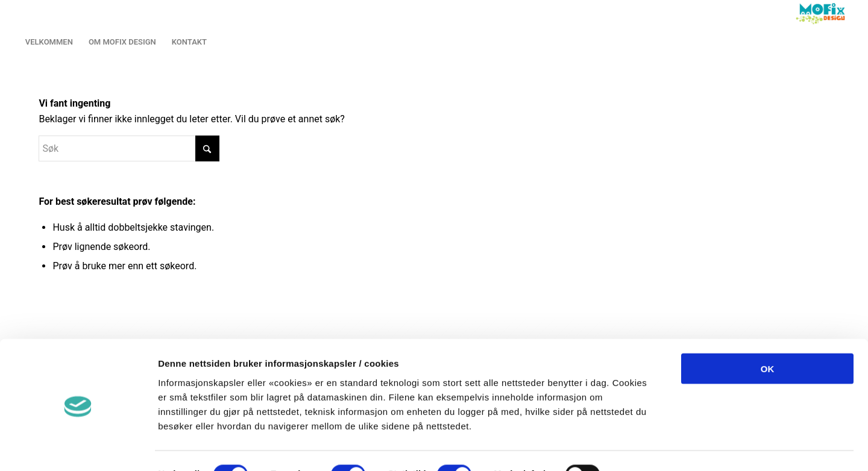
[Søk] (129, 148)
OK (768, 329)
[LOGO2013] (823, 14)
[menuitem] (49, 42)
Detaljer (639, 447)
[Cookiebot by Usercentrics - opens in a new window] (78, 448)
